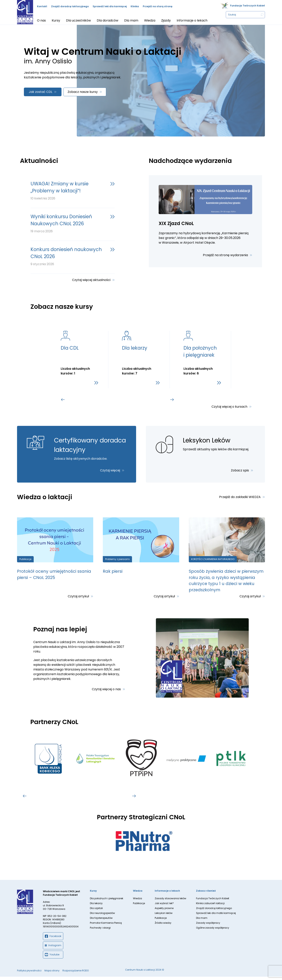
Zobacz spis (240, 470)
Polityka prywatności (29, 974)
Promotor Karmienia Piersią (106, 926)
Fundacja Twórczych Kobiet (248, 6)
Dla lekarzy (96, 907)
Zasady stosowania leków (170, 902)
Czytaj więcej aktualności (91, 280)
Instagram (53, 949)
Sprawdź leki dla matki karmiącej (216, 916)
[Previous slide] (63, 400)
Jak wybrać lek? (164, 907)
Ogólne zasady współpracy (213, 931)
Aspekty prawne (164, 911)
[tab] (82, 400)
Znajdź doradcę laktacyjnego (70, 6)
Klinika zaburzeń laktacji (210, 907)
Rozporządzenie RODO (76, 974)
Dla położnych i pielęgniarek (107, 902)
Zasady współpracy (208, 926)
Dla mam (202, 921)
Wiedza (137, 902)
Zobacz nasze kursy (83, 92)
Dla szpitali (96, 911)
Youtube (52, 958)
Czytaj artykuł (78, 600)
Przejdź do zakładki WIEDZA (240, 497)
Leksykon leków (164, 916)
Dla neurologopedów (102, 916)
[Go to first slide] (172, 400)
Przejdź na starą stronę (158, 6)
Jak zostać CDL (41, 92)
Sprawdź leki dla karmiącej (110, 6)
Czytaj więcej (110, 470)
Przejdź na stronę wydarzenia (225, 255)
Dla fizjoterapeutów (101, 921)
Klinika (135, 6)
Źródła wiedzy (163, 926)
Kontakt (42, 6)
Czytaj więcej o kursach (229, 407)
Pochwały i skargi (100, 931)
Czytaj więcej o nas (106, 692)
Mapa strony (52, 974)
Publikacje (139, 907)
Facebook (53, 940)
